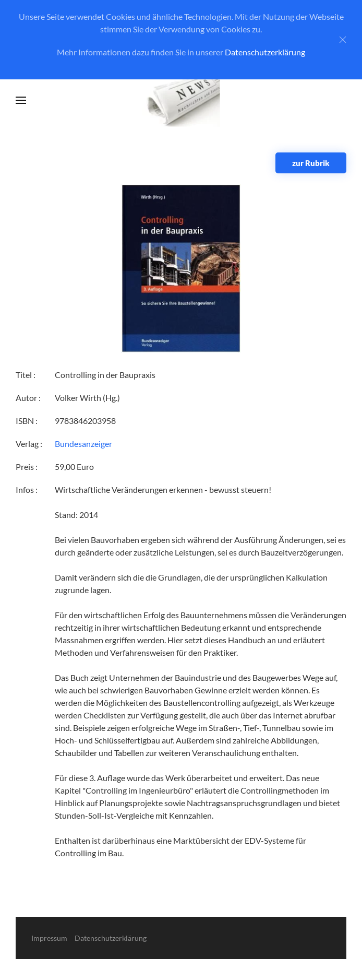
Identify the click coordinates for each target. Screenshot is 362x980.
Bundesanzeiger (83, 444)
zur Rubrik (311, 163)
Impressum (49, 938)
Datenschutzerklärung (265, 52)
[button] (21, 100)
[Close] (343, 40)
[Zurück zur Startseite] (181, 101)
